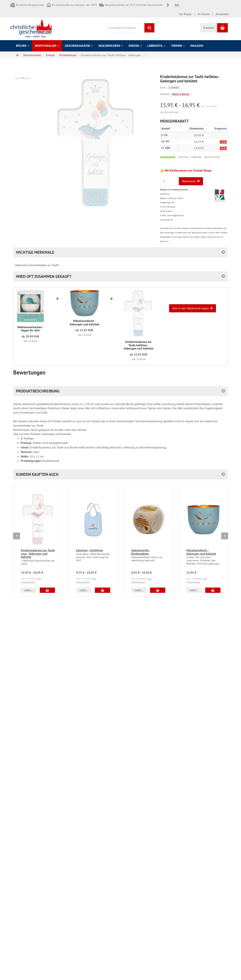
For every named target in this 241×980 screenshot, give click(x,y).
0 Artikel (209, 28)
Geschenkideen (111, 46)
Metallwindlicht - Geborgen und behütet (201, 552)
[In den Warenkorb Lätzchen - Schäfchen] (103, 590)
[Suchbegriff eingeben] (125, 28)
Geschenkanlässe (79, 46)
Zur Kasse (185, 14)
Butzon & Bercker (181, 94)
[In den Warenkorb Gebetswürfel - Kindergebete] (158, 590)
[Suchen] (149, 28)
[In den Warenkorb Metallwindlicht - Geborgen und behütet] (213, 590)
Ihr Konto (204, 14)
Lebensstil (156, 46)
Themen (178, 46)
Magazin (197, 46)
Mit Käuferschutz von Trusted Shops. (188, 170)
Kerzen (135, 46)
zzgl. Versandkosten (169, 112)
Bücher (23, 46)
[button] (120, 474)
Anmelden (222, 14)
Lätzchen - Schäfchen (90, 550)
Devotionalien (47, 46)
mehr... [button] (29, 590)
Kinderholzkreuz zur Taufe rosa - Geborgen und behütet (38, 554)
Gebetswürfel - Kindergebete (141, 552)
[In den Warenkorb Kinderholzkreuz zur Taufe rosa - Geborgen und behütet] (47, 590)
